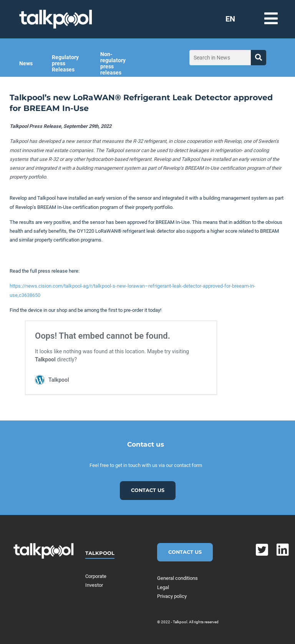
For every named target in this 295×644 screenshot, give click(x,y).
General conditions (177, 578)
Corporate (96, 576)
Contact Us (185, 552)
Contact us (148, 490)
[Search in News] (220, 58)
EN (230, 19)
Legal (163, 587)
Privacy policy (172, 596)
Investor (94, 585)
